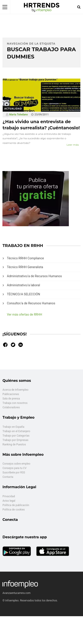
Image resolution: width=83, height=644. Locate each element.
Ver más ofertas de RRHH (24, 314)
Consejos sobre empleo (16, 464)
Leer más (73, 145)
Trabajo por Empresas (15, 440)
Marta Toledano (19, 115)
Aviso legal (9, 501)
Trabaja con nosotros (15, 403)
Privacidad (9, 496)
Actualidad (13, 109)
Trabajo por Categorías (16, 436)
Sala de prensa (11, 399)
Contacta (8, 477)
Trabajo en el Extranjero (16, 431)
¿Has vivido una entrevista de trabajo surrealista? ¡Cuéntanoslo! (41, 125)
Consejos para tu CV (14, 468)
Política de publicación (16, 505)
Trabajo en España (13, 427)
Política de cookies (14, 510)
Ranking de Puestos (14, 444)
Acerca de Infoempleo (15, 390)
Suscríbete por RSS (14, 473)
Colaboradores (11, 407)
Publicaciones (11, 394)
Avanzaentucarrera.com (16, 593)
